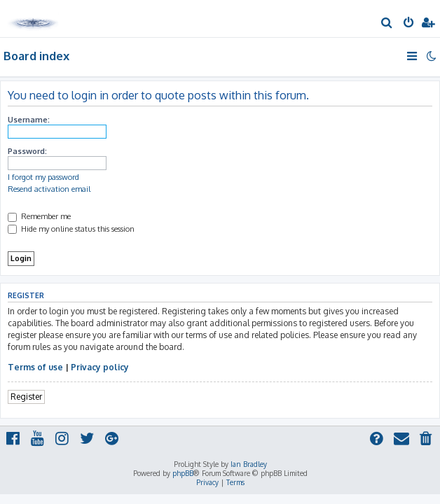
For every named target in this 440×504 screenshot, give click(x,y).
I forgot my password (43, 177)
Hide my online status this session (71, 229)
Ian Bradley (249, 464)
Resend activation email (49, 189)
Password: (27, 151)
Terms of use (35, 367)
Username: (29, 120)
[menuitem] (387, 24)
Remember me (39, 216)
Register (26, 397)
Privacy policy (100, 367)
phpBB (183, 473)
